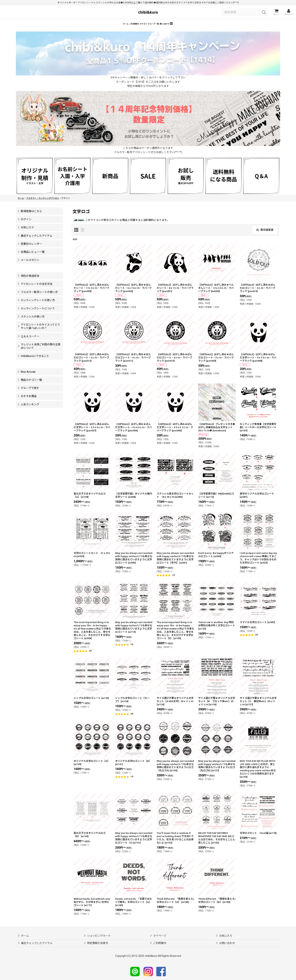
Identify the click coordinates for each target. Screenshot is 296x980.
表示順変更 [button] (265, 235)
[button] (199, 28)
